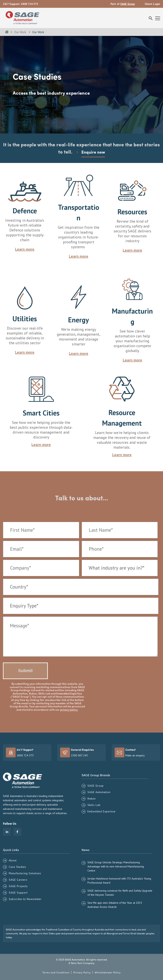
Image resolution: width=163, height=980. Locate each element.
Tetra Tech (77, 963)
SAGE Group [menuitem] (96, 786)
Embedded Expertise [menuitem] (102, 811)
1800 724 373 (29, 4)
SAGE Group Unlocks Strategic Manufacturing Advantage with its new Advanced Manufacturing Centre (116, 866)
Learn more (41, 445)
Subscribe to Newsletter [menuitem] (25, 899)
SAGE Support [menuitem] (18, 893)
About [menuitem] (13, 860)
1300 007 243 (79, 755)
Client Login (152, 4)
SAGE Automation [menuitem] (99, 792)
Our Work (21, 32)
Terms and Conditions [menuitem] (56, 972)
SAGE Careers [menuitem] (18, 880)
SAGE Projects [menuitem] (18, 886)
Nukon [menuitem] (92, 799)
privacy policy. (69, 710)
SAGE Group (128, 4)
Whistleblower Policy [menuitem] (108, 972)
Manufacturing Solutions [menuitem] (25, 873)
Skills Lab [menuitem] (94, 805)
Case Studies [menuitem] (17, 867)
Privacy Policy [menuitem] (82, 972)
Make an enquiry (135, 755)
